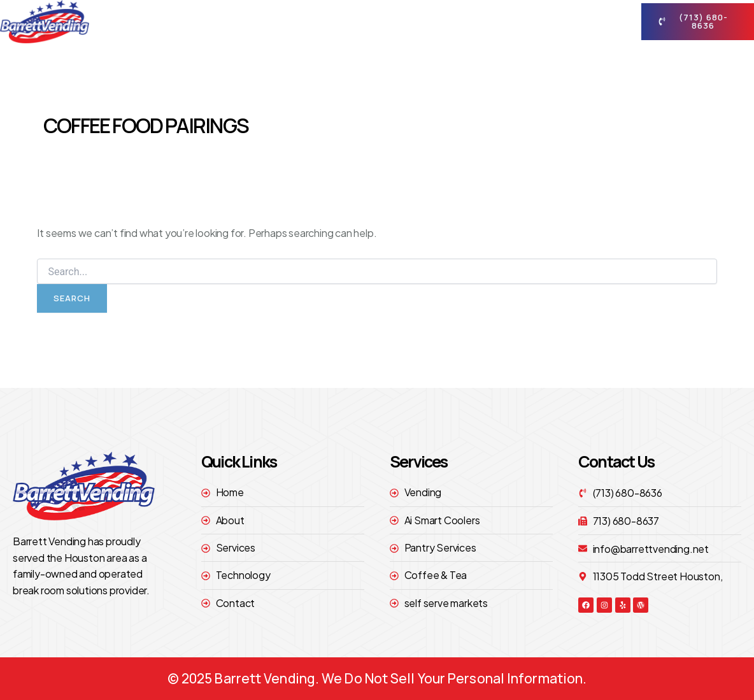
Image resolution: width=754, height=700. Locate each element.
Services (425, 22)
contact (588, 22)
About (349, 22)
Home (287, 21)
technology (507, 21)
